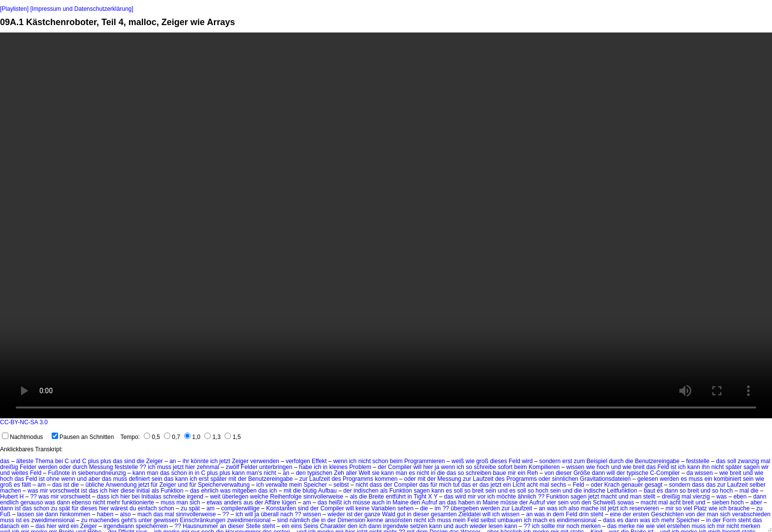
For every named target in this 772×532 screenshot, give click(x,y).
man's (255, 473)
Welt (364, 473)
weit (215, 497)
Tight (420, 497)
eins (296, 526)
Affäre (272, 502)
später (733, 467)
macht (609, 497)
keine (363, 508)
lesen (496, 526)
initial (143, 491)
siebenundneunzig (102, 473)
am (42, 485)
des (336, 479)
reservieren (644, 508)
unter (145, 520)
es (412, 473)
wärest (119, 508)
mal (765, 461)
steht (597, 514)
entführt (396, 497)
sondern (550, 461)
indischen (366, 491)
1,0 (192, 437)
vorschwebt (65, 491)
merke (627, 526)
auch (378, 502)
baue (499, 473)
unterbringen (275, 467)
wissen (575, 467)
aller (351, 473)
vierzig (701, 497)
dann (598, 473)
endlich (9, 502)
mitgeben (244, 491)
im (438, 508)
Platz (700, 508)
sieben (721, 502)
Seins (311, 526)
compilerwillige (240, 508)
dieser (564, 473)
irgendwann (119, 526)
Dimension (352, 520)
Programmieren (425, 461)
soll (732, 461)
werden (48, 467)
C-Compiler (665, 473)
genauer (632, 485)
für (154, 485)
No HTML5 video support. (386, 225)
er (475, 485)
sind (129, 461)
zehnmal (208, 467)
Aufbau (327, 491)
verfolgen (298, 461)
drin (584, 514)
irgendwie (396, 526)
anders (233, 502)
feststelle (698, 461)
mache (590, 508)
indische (594, 491)
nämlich (300, 520)
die (140, 461)
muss (164, 467)
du (133, 508)
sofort (505, 467)
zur (304, 479)
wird (527, 461)
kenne (375, 520)
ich (214, 461)
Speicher (315, 485)
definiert (140, 479)
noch (573, 526)
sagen (752, 467)
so (469, 467)
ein (521, 473)
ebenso (81, 502)
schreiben (479, 473)
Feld (514, 461)
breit (639, 467)
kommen (386, 479)
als (155, 491)
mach (145, 514)
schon (380, 461)
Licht (519, 485)
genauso (32, 502)
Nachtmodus (22, 437)
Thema (44, 461)
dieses (499, 461)
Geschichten (667, 514)
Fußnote (59, 473)
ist (674, 467)
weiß (458, 461)
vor (482, 497)
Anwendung (121, 485)
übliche (95, 485)
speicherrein (152, 526)
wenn (340, 461)
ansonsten (399, 520)
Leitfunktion (622, 491)
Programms (358, 479)
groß (482, 461)
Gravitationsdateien (605, 479)
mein (295, 485)
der (382, 467)
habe (306, 467)
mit (232, 479)
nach (287, 514)
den (301, 473)
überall (270, 514)
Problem (360, 467)
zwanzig (748, 461)
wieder (336, 514)
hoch (603, 467)
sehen (405, 508)
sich (195, 502)
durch (616, 461)
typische (638, 473)
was (33, 491)
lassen (26, 514)
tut (456, 485)
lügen (289, 502)
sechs (558, 485)
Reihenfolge (286, 497)
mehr (113, 502)
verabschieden (751, 514)
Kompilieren (544, 467)
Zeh (339, 473)
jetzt (225, 461)
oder (65, 467)
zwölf (232, 467)
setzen (419, 526)
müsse (361, 502)
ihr (186, 461)
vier (551, 502)
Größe (582, 473)
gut (401, 514)
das (5, 461)
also (574, 508)
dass (376, 485)
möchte (506, 497)
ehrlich (209, 491)
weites (20, 473)
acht (532, 485)
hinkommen (75, 514)
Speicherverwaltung (224, 485)
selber (757, 485)
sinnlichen (565, 479)
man (152, 473)
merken (591, 526)
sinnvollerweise (323, 497)
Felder (28, 467)
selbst (341, 485)
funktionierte (138, 502)
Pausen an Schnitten (83, 437)
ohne (53, 479)
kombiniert (727, 479)
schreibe (485, 467)
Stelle (253, 526)
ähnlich (527, 497)
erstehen (679, 526)
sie (376, 473)
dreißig (9, 467)
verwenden (265, 461)
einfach (147, 508)
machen (11, 491)
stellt (649, 497)
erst (567, 461)
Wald (389, 514)
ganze (372, 514)
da (690, 473)
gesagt (653, 485)
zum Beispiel (590, 461)
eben (740, 497)
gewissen (166, 520)
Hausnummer (200, 526)
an (173, 461)
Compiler (400, 467)
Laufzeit (320, 479)
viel (688, 508)
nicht (365, 461)
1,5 (233, 437)
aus (248, 502)
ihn (706, 467)
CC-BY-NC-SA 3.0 (24, 422)
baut (649, 491)
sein (157, 479)
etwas (214, 502)
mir (512, 473)
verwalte (276, 485)
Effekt (319, 461)
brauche (739, 508)
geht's (129, 520)
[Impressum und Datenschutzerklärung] (81, 9)
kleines (338, 467)
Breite (376, 497)
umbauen (510, 520)
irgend (195, 497)
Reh (533, 473)
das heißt (330, 502)
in (325, 467)
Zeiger (155, 461)
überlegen (235, 497)
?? (143, 467)
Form (730, 520)
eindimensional (577, 520)
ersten (641, 514)
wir (765, 467)
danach (10, 526)
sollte (548, 526)
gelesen (648, 479)
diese (128, 491)
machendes (104, 520)
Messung (101, 467)
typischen (320, 473)
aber (95, 479)
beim (396, 461)
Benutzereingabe (657, 461)
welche (259, 497)
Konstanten (281, 508)
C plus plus (97, 461)
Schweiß (604, 502)
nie (641, 526)
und (75, 461)
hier (190, 467)
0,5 (152, 437)
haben (466, 502)
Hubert (9, 497)
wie (470, 461)
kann (694, 467)
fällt (26, 485)
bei (59, 461)
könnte (200, 461)
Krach (612, 485)
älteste (25, 461)
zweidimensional (53, 520)
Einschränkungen (203, 520)
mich (445, 485)
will (417, 467)
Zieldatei (469, 514)
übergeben (465, 508)
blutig (310, 491)
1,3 (212, 437)
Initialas (151, 497)
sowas (626, 502)
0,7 (172, 437)
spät (65, 508)
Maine (401, 502)
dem (559, 514)
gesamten (444, 514)
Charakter (333, 526)
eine (616, 514)
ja (437, 467)
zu (54, 508)
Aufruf (429, 502)
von (549, 473)
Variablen (384, 508)
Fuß (5, 514)
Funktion (172, 491)
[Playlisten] (14, 9)
